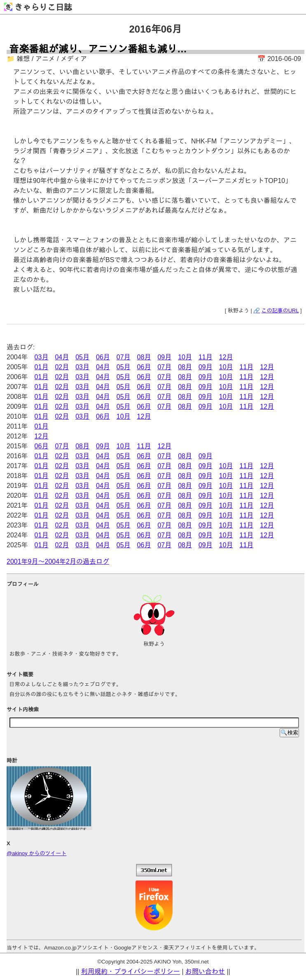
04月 (62, 357)
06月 (103, 357)
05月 (82, 357)
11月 (206, 357)
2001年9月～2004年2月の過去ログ (58, 562)
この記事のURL (280, 311)
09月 (164, 357)
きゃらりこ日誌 (38, 7)
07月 (124, 357)
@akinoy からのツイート (36, 853)
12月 (226, 357)
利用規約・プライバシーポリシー (131, 972)
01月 (42, 367)
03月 (42, 357)
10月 (185, 357)
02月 (62, 367)
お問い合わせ (205, 972)
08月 (144, 357)
